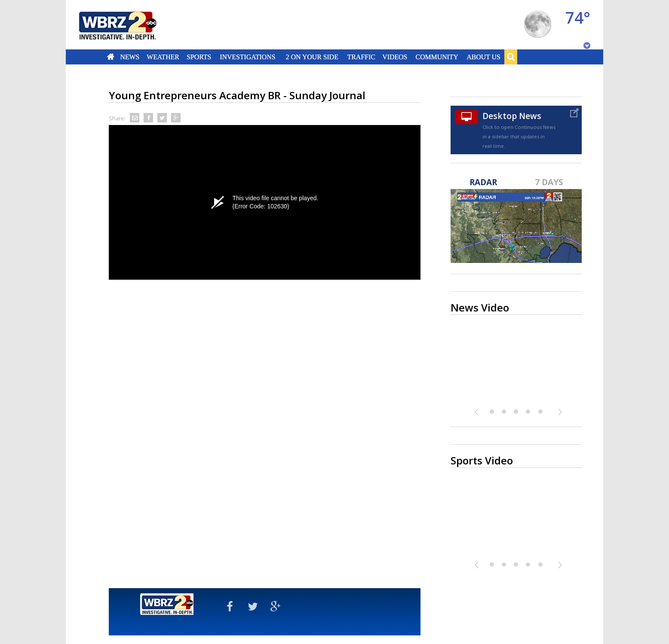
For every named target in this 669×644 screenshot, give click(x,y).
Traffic (361, 57)
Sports (199, 57)
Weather (163, 57)
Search (511, 57)
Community (437, 57)
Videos (395, 57)
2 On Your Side (312, 57)
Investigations (248, 57)
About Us (483, 57)
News (130, 57)
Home (111, 57)
